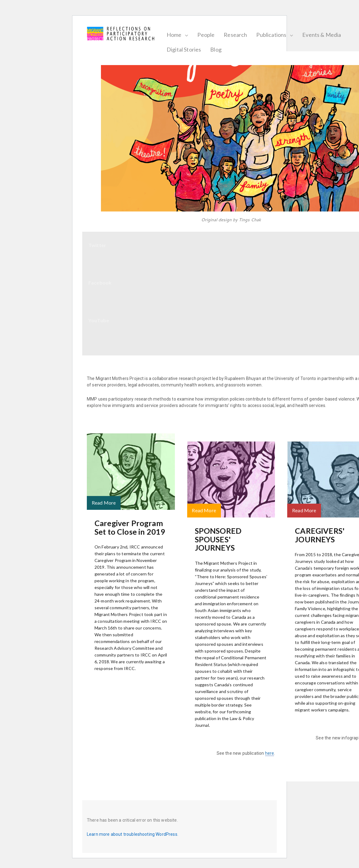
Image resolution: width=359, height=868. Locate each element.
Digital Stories (189, 49)
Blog (221, 49)
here (270, 753)
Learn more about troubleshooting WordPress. (133, 834)
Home (180, 35)
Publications (277, 35)
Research (241, 35)
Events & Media (327, 35)
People (212, 35)
